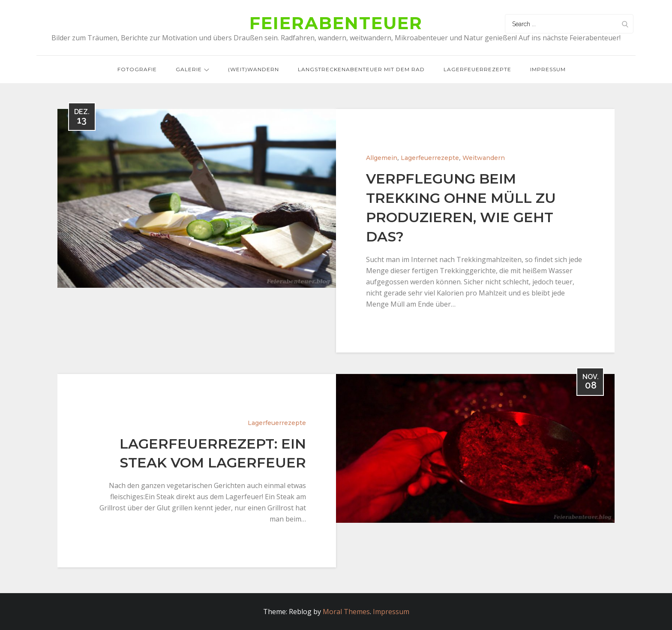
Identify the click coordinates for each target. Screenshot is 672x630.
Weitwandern (484, 158)
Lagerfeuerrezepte (477, 69)
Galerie (192, 69)
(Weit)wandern (253, 69)
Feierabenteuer (336, 23)
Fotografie (137, 69)
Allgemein (382, 158)
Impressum (548, 69)
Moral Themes (346, 612)
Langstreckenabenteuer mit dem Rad (361, 69)
